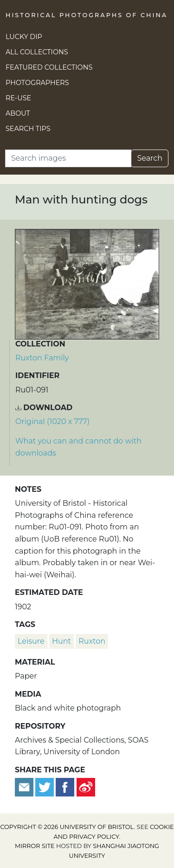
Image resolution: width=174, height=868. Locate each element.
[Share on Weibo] (86, 786)
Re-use (18, 98)
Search (150, 158)
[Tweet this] (45, 786)
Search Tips (28, 129)
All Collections (37, 52)
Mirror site (35, 846)
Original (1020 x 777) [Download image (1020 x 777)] (52, 421)
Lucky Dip (24, 37)
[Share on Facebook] (65, 786)
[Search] (68, 158)
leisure (31, 641)
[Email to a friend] (25, 786)
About (18, 113)
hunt (61, 641)
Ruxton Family (42, 358)
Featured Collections (49, 67)
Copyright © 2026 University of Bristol (67, 827)
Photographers (37, 83)
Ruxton (92, 641)
